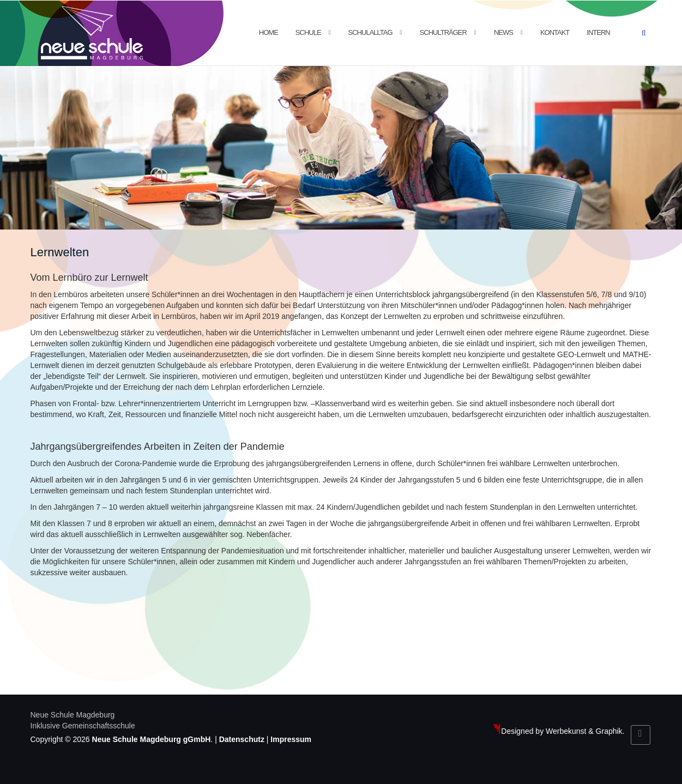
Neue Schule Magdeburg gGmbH (152, 739)
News (503, 32)
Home (268, 32)
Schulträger (443, 32)
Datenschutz (242, 739)
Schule (308, 32)
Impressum (291, 739)
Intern (598, 32)
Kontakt (555, 32)
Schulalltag (370, 32)
